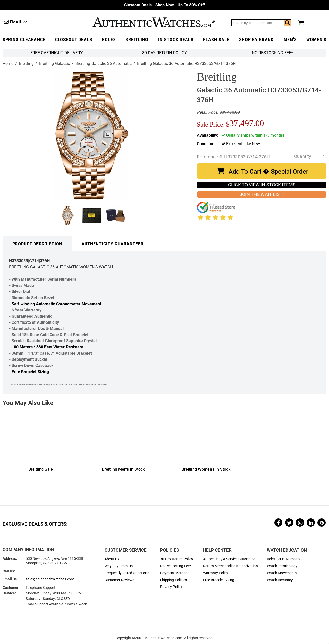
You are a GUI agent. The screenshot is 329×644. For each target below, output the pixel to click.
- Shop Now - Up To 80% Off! (164, 5)
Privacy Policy (171, 587)
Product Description (37, 244)
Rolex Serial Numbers (284, 559)
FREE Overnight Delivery (57, 53)
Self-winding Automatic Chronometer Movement (56, 304)
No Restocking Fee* (272, 53)
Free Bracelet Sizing (30, 372)
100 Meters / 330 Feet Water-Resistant (47, 347)
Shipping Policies (173, 580)
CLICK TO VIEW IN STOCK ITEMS (262, 185)
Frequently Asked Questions (127, 573)
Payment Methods (175, 573)
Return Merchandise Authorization (230, 566)
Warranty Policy (216, 573)
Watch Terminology (282, 566)
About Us (112, 559)
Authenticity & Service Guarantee (229, 559)
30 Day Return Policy (177, 559)
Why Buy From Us (119, 566)
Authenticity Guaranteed (112, 244)
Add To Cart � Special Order (268, 172)
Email (16, 22)
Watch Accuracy (280, 580)
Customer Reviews (119, 580)
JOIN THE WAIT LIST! (262, 194)
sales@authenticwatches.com (50, 579)
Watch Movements (282, 573)
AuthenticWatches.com (153, 22)
